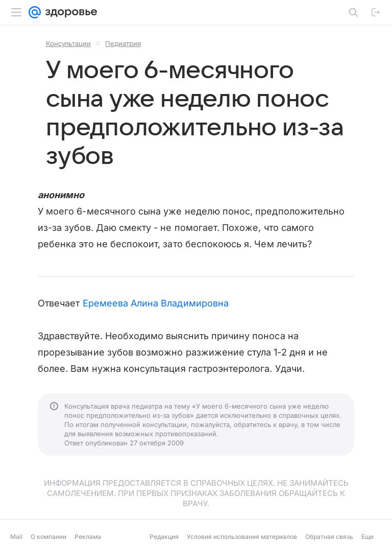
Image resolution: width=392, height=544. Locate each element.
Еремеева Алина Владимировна (156, 303)
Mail (16, 537)
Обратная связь (329, 537)
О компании (48, 537)
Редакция (164, 537)
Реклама (88, 537)
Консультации (68, 43)
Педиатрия (123, 43)
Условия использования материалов (242, 537)
